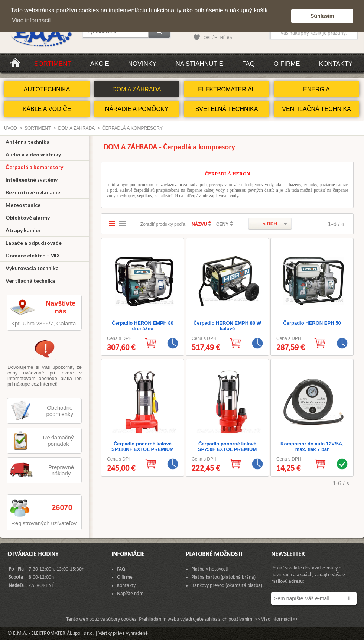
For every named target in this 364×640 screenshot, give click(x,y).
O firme (287, 64)
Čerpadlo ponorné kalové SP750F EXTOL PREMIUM (227, 446)
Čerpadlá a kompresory (132, 128)
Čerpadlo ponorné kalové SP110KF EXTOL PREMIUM (143, 446)
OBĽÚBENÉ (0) (218, 38)
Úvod (11, 128)
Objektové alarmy (28, 217)
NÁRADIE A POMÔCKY (137, 109)
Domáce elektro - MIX (33, 255)
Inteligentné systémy (32, 180)
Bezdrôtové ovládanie (33, 192)
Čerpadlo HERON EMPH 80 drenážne (143, 326)
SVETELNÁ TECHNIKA (227, 109)
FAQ (248, 64)
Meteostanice (23, 205)
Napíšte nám (130, 594)
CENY (222, 224)
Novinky (142, 64)
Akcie (100, 64)
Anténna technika (27, 142)
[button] (284, 16)
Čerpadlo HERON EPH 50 (312, 323)
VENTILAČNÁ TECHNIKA (316, 109)
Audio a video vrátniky (33, 154)
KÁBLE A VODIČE (47, 109)
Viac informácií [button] (31, 20)
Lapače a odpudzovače (34, 243)
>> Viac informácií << (277, 619)
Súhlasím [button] (322, 16)
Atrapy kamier (23, 230)
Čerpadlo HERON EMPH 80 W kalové (227, 326)
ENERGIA (316, 89)
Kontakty (336, 64)
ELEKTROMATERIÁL (227, 89)
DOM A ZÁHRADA (137, 89)
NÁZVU (199, 224)
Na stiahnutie (199, 64)
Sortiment (53, 64)
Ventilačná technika (30, 281)
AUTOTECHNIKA (47, 89)
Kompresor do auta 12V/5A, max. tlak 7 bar (312, 446)
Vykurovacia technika (32, 268)
